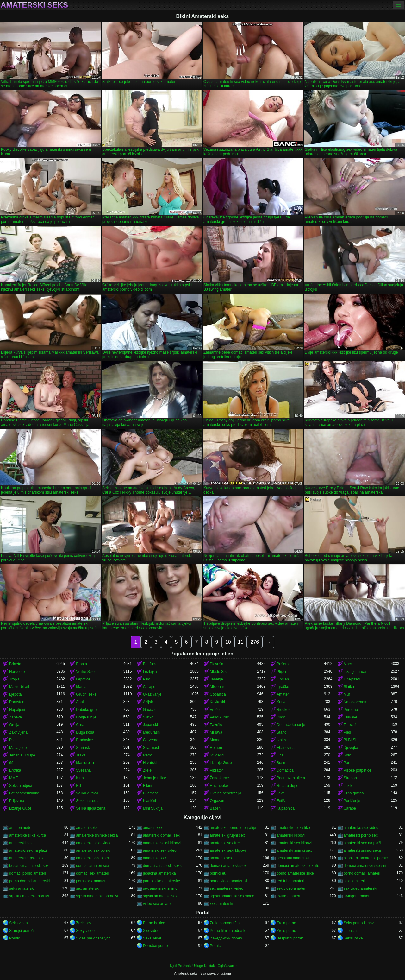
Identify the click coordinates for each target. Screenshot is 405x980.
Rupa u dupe (287, 786)
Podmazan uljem (291, 778)
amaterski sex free (225, 843)
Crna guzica (354, 793)
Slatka (349, 687)
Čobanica (218, 694)
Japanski (150, 725)
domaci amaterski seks (162, 866)
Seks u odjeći (20, 786)
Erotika (15, 770)
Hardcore (17, 672)
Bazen (215, 808)
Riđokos (283, 710)
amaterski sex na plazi (28, 850)
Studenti (217, 755)
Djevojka (351, 748)
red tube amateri (290, 881)
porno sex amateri (91, 881)
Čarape (149, 687)
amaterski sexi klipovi (228, 850)
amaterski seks (22, 843)
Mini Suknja (153, 808)
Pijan (13, 740)
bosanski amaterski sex (29, 866)
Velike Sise (85, 672)
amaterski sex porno (93, 850)
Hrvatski (150, 763)
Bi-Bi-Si (350, 740)
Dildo (281, 717)
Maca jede (18, 748)
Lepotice (83, 679)
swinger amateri (357, 896)
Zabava (16, 717)
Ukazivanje (152, 694)
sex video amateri (291, 888)
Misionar (217, 687)
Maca (348, 664)
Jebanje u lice (155, 778)
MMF (13, 778)
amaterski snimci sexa (362, 850)
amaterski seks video (94, 843)
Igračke (283, 687)
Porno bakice (154, 923)
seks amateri (354, 881)
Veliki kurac (219, 717)
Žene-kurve (219, 778)
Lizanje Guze (221, 763)
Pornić (215, 946)
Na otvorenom (355, 702)
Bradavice (84, 740)
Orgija (14, 725)
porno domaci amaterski (29, 881)
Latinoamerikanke (24, 793)
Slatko (148, 717)
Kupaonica (286, 808)
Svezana (83, 770)
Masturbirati (19, 687)
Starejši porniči (22, 931)
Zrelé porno (286, 931)
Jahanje (216, 679)
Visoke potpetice (358, 770)
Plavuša (217, 664)
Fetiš (281, 801)
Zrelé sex (84, 923)
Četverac (151, 740)
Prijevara (17, 801)
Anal (80, 702)
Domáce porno (156, 946)
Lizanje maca (355, 672)
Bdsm (281, 763)
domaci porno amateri (28, 873)
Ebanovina (286, 748)
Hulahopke (219, 786)
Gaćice (149, 710)
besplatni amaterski (293, 858)
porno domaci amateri (362, 873)
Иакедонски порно (226, 938)
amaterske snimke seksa (97, 835)
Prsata (81, 664)
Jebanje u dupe (22, 755)
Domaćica (285, 770)
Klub (80, 778)
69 (11, 763)
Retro (148, 755)
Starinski (83, 748)
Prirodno (351, 710)
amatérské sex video (361, 828)
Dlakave (350, 717)
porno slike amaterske (162, 881)
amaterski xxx (155, 858)
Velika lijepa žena (91, 808)
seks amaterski (22, 888)
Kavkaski (217, 702)
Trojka (14, 679)
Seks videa (19, 923)
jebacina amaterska (159, 873)
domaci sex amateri (92, 873)
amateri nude (20, 828)
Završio (216, 725)
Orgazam (218, 801)
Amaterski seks (34, 5)
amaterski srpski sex (26, 858)
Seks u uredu (87, 801)
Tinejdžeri (352, 679)
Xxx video (151, 931)
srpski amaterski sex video (232, 896)
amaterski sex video (160, 850)
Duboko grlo (86, 710)
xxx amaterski (221, 904)
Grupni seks (86, 694)
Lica (280, 755)
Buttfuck (150, 664)
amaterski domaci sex (161, 835)
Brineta (15, 664)
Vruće (215, 710)
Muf (347, 694)
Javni (281, 793)
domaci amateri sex (92, 866)
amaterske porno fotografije (233, 828)
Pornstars (17, 702)
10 (228, 642)
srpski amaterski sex (160, 896)
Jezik (348, 786)
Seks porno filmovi (359, 923)
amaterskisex (221, 858)
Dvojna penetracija (225, 793)
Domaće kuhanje (291, 725)
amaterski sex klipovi (294, 843)
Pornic (15, 938)
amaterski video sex (93, 858)
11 (241, 642)
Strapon (350, 778)
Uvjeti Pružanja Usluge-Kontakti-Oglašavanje (202, 966)
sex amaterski (88, 888)
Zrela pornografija (225, 923)
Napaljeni (17, 710)
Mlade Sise (219, 672)
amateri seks (87, 828)
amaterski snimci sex (294, 850)
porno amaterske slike (295, 873)
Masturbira (85, 763)
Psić (147, 679)
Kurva (281, 702)
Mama (81, 687)
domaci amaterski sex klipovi (300, 866)
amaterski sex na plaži (362, 843)
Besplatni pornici (290, 938)
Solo (347, 755)
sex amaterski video (227, 888)
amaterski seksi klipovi (162, 843)
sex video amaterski (360, 888)
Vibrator (216, 770)
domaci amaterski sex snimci (367, 866)
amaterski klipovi (291, 835)
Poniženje (352, 801)
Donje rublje (86, 717)
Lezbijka (150, 672)
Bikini (148, 786)
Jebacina (351, 931)
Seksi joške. (354, 938)
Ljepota (15, 694)
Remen (216, 748)
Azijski (148, 702)
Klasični (150, 801)
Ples (347, 732)
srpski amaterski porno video (100, 896)
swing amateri (288, 896)
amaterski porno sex (361, 835)
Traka (81, 755)
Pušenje (283, 664)
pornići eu (218, 873)
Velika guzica (87, 793)
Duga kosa (85, 732)
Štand (281, 732)
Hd (78, 786)
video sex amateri (158, 904)
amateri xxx (153, 828)
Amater (283, 694)
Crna (80, 725)
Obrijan (283, 679)
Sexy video (85, 931)
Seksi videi (152, 938)
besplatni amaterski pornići (366, 858)
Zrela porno (286, 923)
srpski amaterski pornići (29, 896)
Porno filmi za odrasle (228, 931)
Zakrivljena (18, 732)
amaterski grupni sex (227, 835)
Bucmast (150, 793)
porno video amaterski (228, 881)
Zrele (147, 770)
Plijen (281, 672)
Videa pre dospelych (93, 938)
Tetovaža (351, 725)
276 (255, 642)
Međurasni (152, 732)
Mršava (216, 732)
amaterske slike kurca (28, 835)
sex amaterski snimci (161, 888)
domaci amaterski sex (228, 866)
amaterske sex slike (293, 828)
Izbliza (282, 740)
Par (347, 763)
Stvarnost (151, 748)
